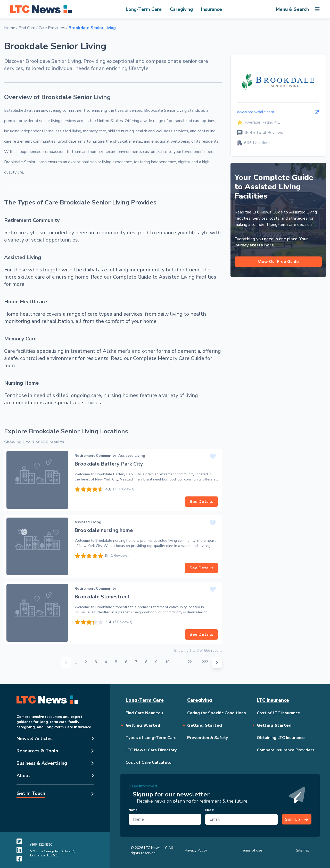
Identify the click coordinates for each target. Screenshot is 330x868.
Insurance (212, 9)
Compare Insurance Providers (286, 750)
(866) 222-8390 (41, 845)
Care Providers (52, 28)
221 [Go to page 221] (191, 662)
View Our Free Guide (278, 262)
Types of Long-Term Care (151, 738)
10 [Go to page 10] (167, 662)
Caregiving (181, 9)
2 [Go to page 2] (86, 662)
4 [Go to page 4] (106, 662)
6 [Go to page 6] (126, 662)
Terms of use (251, 850)
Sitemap (303, 850)
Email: (210, 810)
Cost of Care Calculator (149, 762)
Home (10, 28)
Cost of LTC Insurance (278, 713)
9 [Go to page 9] (156, 662)
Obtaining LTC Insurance (281, 738)
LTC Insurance (273, 700)
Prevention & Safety (208, 738)
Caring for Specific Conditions (217, 713)
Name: (133, 810)
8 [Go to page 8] (146, 662)
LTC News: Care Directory (151, 750)
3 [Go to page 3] (96, 662)
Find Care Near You (144, 713)
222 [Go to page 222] (205, 662)
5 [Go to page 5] (116, 662)
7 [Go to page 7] (136, 662)
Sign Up (297, 819)
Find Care (27, 28)
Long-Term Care (144, 9)
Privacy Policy (196, 850)
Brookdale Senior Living (92, 28)
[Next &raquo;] (217, 663)
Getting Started (143, 725)
